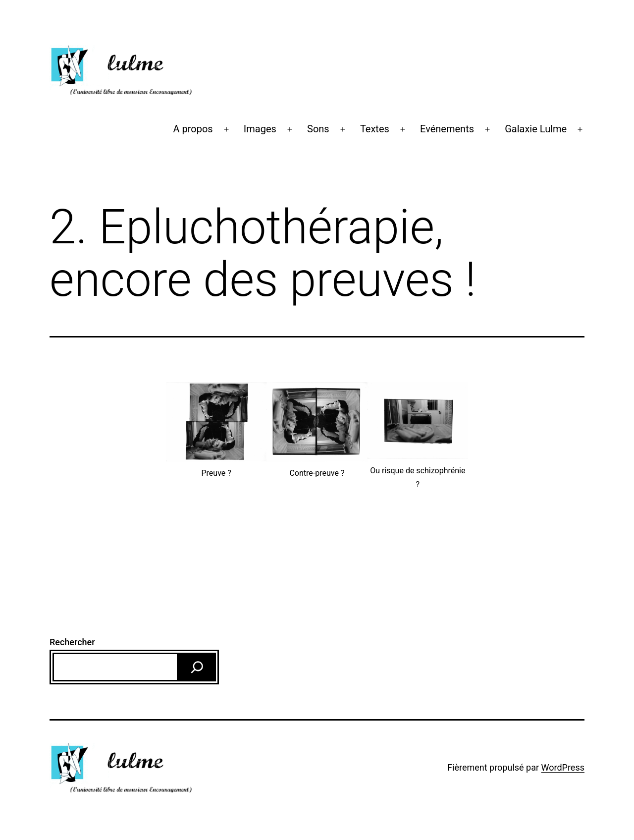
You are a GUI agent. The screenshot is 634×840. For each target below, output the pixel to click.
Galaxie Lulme (536, 129)
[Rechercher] (197, 667)
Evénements (447, 129)
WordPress (563, 767)
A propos (193, 129)
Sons (318, 129)
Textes (375, 129)
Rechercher (72, 642)
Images (260, 129)
